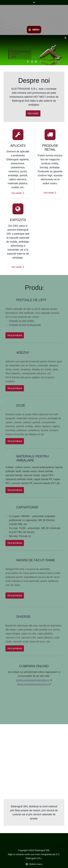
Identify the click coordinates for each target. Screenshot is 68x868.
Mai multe (33, 113)
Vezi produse (15, 335)
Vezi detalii (17, 193)
